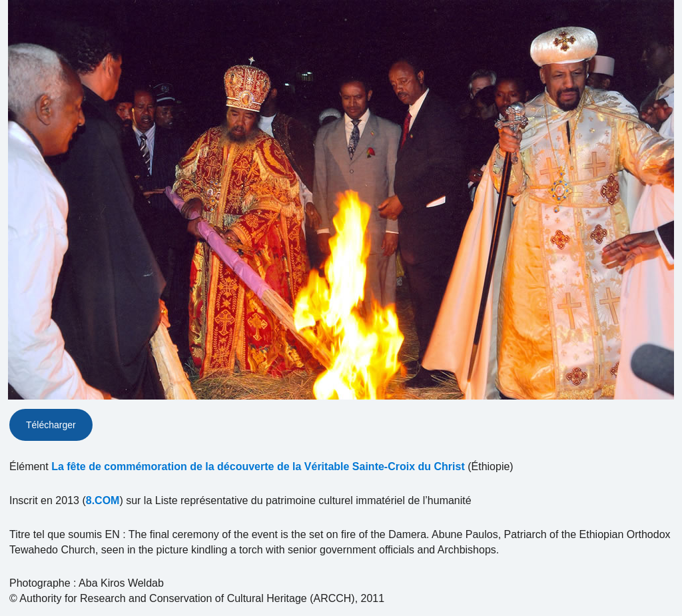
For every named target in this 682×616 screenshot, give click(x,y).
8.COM (103, 500)
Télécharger (51, 425)
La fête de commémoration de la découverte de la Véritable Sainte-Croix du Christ (258, 466)
